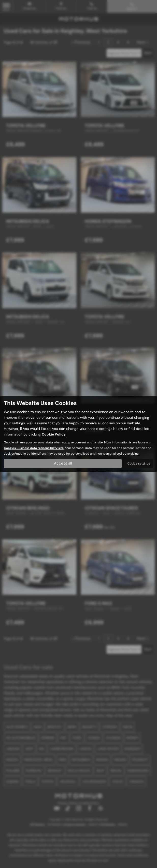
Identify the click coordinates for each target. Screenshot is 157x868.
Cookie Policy (54, 434)
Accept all (63, 463)
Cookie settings (139, 464)
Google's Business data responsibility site (34, 448)
